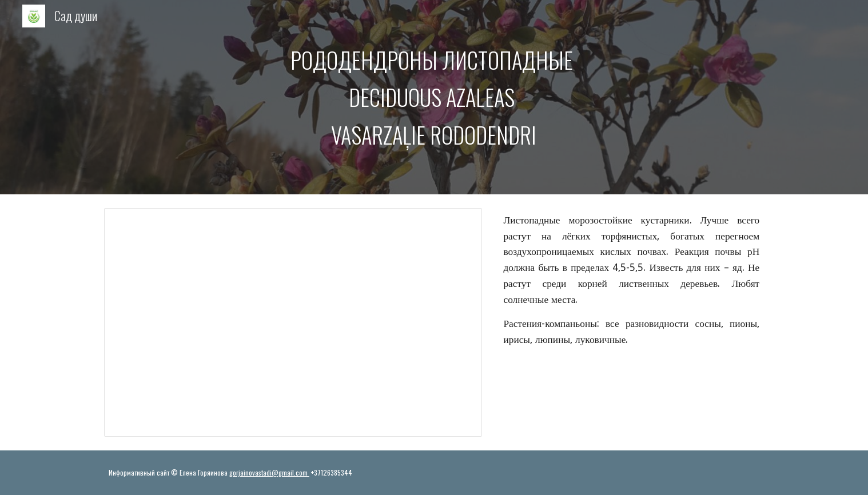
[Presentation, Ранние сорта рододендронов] (293, 322)
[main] (434, 97)
